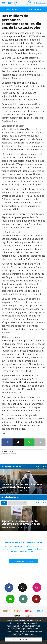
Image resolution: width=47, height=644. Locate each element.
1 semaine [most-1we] (13, 503)
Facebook (9, 588)
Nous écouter (41, 3)
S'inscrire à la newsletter (24, 561)
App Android (36, 599)
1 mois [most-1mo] (23, 503)
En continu (12, 9)
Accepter (23, 639)
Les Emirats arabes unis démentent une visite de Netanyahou (22, 486)
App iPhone (23, 599)
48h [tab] (4, 503)
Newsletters (10, 599)
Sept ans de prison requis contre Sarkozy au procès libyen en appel (21, 522)
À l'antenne (35, 9)
